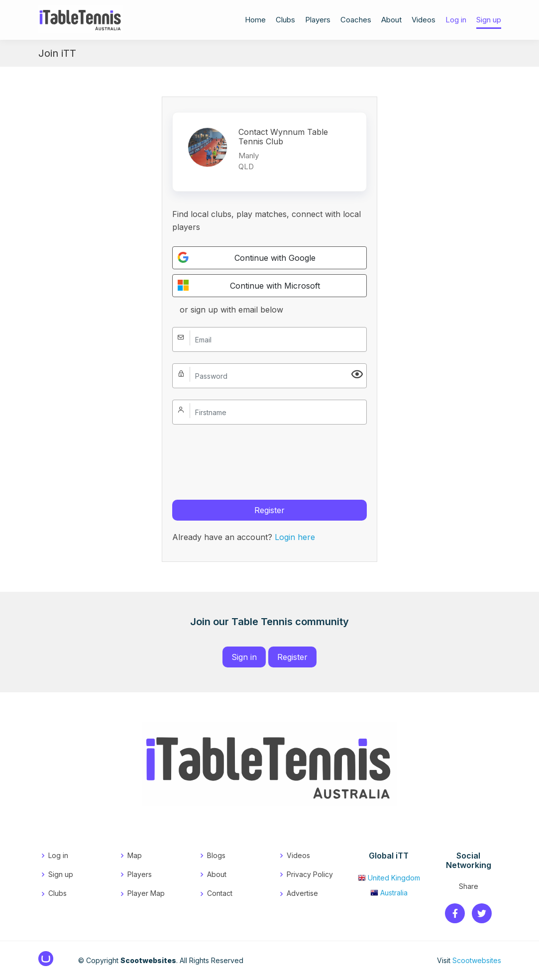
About (391, 21)
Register (269, 510)
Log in (456, 21)
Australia (389, 893)
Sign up (489, 21)
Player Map (146, 893)
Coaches (356, 21)
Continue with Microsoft (249, 285)
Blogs (216, 855)
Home (255, 21)
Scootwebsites (477, 960)
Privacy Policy (310, 874)
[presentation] (248, 455)
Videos (424, 21)
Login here (295, 537)
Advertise (302, 893)
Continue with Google (247, 257)
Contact (220, 893)
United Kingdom (389, 878)
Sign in (244, 657)
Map (135, 855)
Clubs (285, 21)
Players (318, 21)
